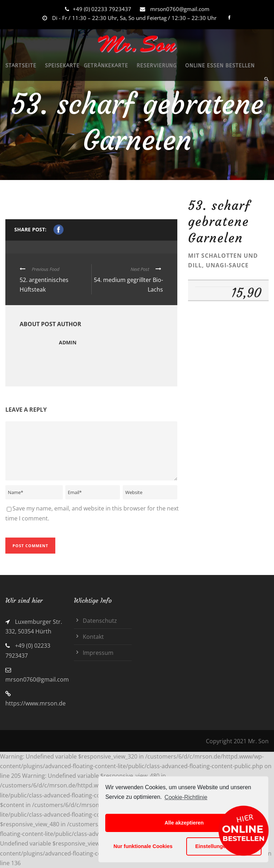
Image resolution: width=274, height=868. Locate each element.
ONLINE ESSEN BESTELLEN (220, 66)
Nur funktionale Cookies (143, 846)
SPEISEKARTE (62, 66)
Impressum (98, 653)
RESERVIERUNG (157, 66)
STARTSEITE (21, 66)
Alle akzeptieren (184, 823)
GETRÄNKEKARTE (106, 66)
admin (68, 342)
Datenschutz (100, 621)
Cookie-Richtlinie (186, 797)
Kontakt (93, 637)
